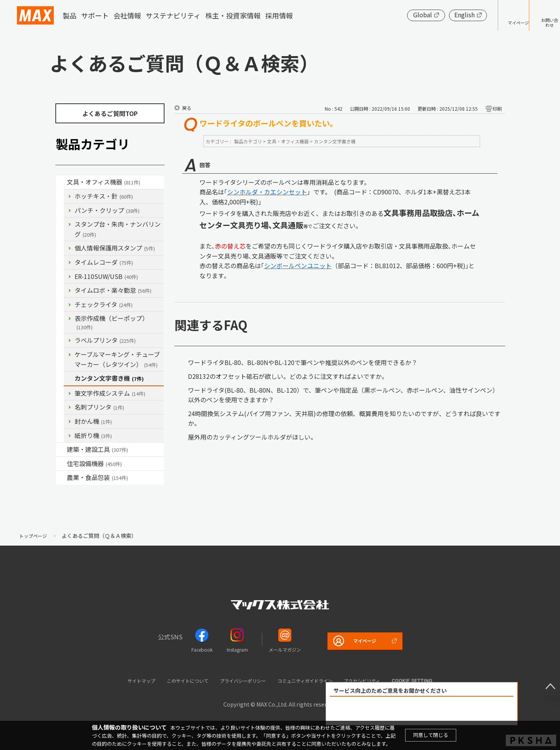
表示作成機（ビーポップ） (111, 322)
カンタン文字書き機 (109, 378)
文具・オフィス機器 (104, 182)
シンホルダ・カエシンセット (267, 192)
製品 (70, 15)
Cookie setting (438, 681)
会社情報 (127, 15)
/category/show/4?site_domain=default (61, 182)
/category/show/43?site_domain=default (61, 478)
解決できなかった (466, 711)
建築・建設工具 (97, 449)
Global (399, 15)
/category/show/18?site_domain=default (61, 450)
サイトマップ (119, 680)
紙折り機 (93, 435)
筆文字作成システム (110, 393)
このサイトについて (174, 680)
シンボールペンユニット (298, 265)
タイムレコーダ (104, 262)
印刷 (497, 109)
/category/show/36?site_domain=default (61, 464)
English (441, 15)
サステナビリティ (173, 15)
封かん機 (93, 421)
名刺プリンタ (99, 407)
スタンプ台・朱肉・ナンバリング (118, 229)
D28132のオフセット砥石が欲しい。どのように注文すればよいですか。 (288, 376)
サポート (95, 15)
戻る (187, 108)
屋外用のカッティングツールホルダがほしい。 (252, 437)
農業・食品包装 (97, 477)
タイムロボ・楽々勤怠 (113, 290)
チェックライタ (104, 304)
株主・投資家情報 (233, 15)
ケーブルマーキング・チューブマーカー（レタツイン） (117, 359)
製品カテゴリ (248, 141)
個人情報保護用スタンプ (115, 248)
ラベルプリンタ (105, 340)
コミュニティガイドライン (315, 680)
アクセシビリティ (384, 680)
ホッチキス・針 (104, 196)
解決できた (378, 711)
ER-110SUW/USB (106, 276)
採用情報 (279, 15)
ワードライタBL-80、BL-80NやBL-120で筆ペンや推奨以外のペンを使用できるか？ (303, 362)
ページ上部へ (545, 680)
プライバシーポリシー (240, 680)
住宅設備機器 (94, 463)
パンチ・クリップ (107, 210)
